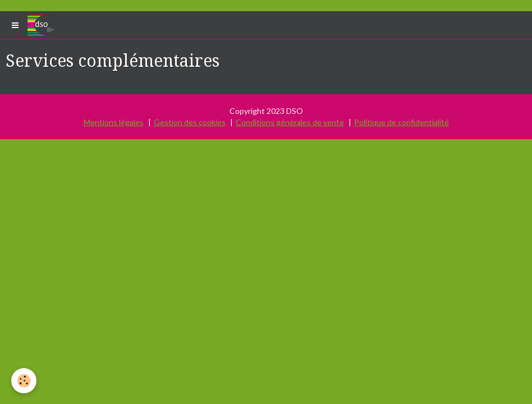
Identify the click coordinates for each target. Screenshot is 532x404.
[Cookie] (24, 381)
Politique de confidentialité (402, 122)
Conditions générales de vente (290, 122)
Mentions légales (114, 122)
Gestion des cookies (190, 122)
